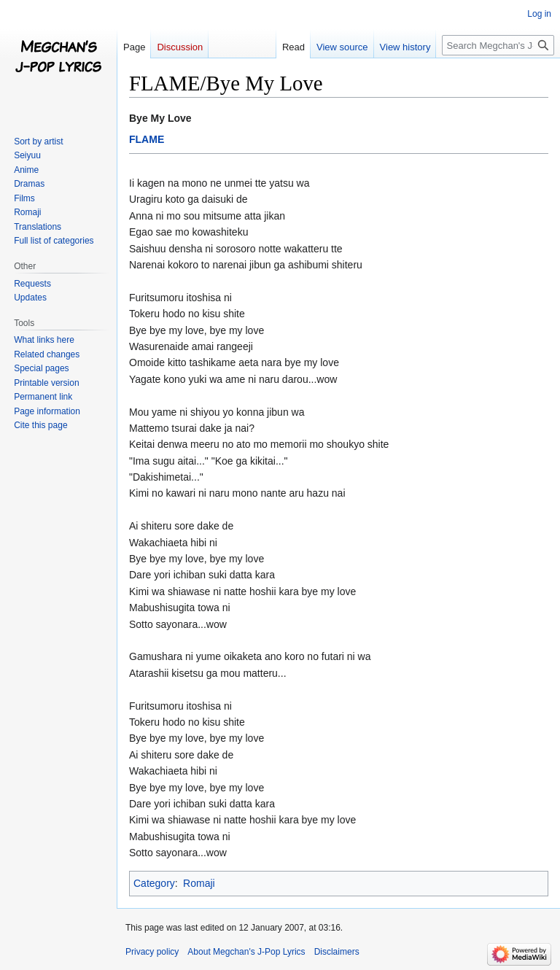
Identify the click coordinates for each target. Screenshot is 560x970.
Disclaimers (337, 952)
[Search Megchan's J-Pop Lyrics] (498, 45)
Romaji (199, 883)
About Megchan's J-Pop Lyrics (246, 952)
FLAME (147, 139)
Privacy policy (152, 952)
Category (154, 883)
